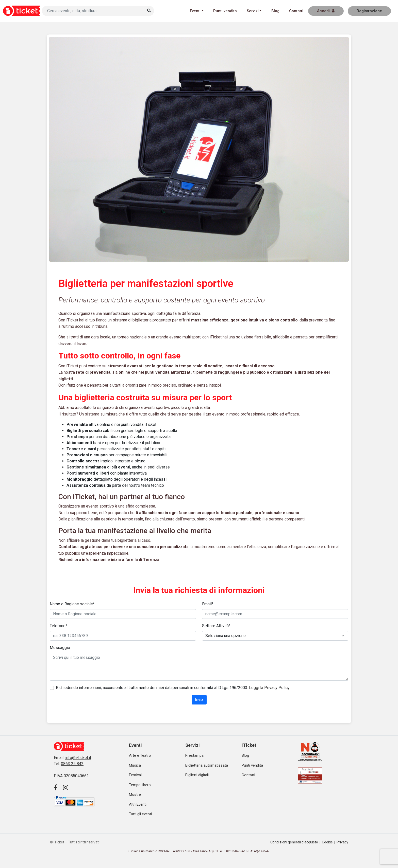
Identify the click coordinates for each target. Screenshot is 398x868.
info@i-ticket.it (78, 758)
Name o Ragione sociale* (72, 604)
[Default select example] (275, 636)
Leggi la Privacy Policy (269, 688)
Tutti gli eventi (140, 814)
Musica (135, 765)
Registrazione (369, 11)
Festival (135, 775)
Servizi (253, 11)
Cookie (327, 842)
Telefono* (59, 626)
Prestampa (194, 755)
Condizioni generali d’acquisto (294, 842)
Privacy (342, 842)
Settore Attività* (216, 626)
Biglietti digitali (197, 775)
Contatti (296, 11)
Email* (208, 604)
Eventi (195, 11)
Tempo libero (140, 785)
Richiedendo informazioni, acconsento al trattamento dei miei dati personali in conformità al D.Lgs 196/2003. (173, 688)
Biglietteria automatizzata (207, 765)
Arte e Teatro (140, 755)
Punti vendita (225, 11)
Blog (275, 11)
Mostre (135, 794)
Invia (199, 700)
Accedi (326, 11)
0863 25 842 (72, 764)
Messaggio (60, 648)
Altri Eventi (138, 804)
